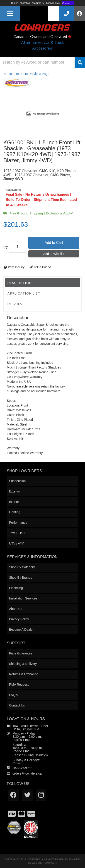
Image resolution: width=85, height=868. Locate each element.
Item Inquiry (16, 267)
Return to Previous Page (32, 74)
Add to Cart (54, 243)
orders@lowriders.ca (27, 773)
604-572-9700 (22, 768)
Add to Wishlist (54, 254)
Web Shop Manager (44, 863)
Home (8, 74)
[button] (42, 62)
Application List (24, 293)
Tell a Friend (42, 267)
